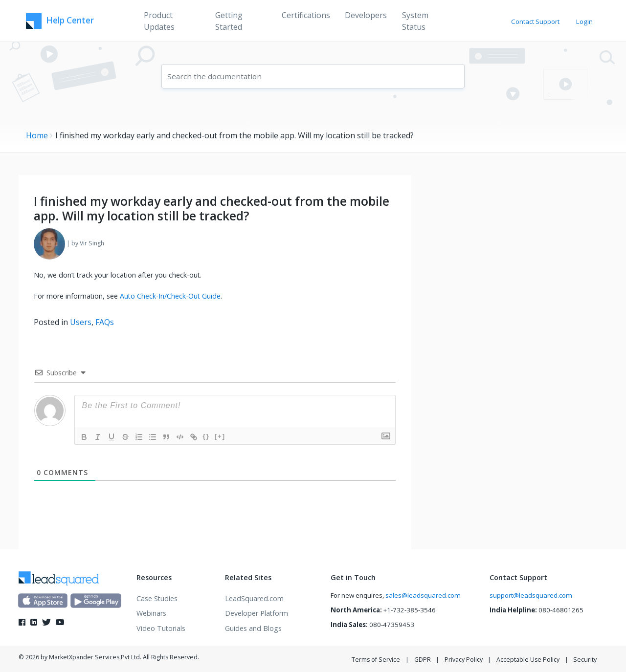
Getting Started (229, 21)
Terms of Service (376, 660)
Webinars (151, 613)
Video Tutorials (161, 628)
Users (81, 322)
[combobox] (313, 76)
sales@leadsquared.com (423, 595)
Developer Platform (257, 613)
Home (37, 135)
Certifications (306, 15)
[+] (220, 436)
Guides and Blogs (253, 628)
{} (206, 436)
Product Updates (159, 21)
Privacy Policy (464, 660)
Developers (366, 15)
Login (584, 22)
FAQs (105, 322)
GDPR (423, 660)
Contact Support (535, 22)
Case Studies (157, 598)
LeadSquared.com (254, 598)
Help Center (60, 21)
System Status (415, 21)
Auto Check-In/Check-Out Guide (170, 296)
